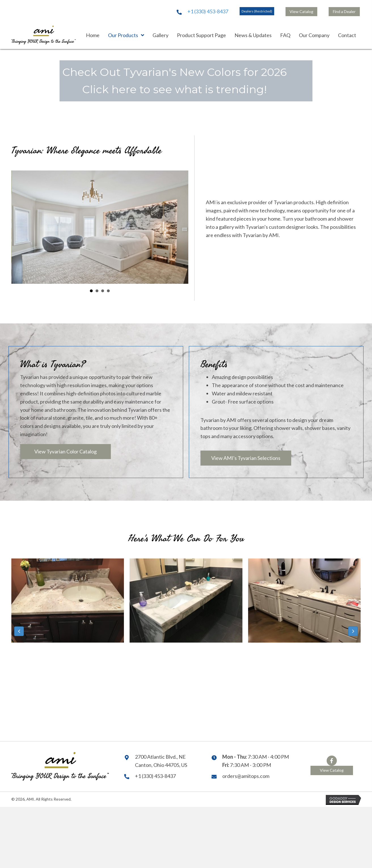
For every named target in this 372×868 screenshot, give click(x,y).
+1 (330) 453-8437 (208, 11)
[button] (257, 11)
